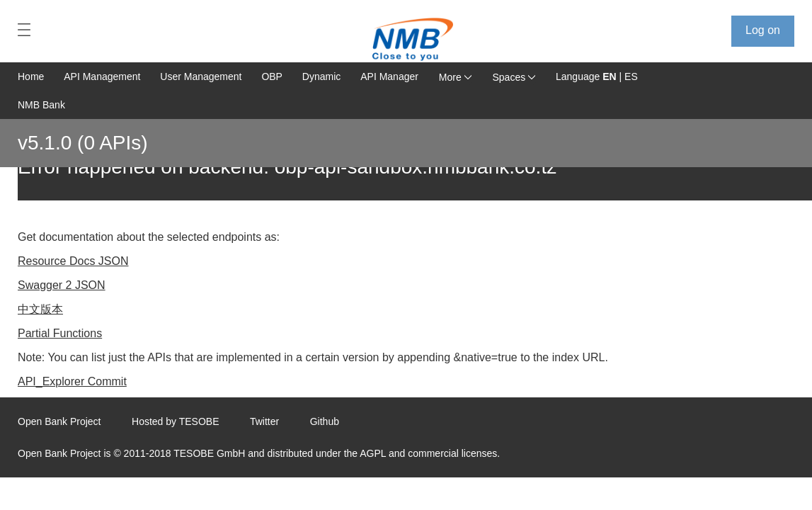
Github (325, 421)
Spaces (514, 77)
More (455, 77)
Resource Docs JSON (73, 261)
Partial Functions (60, 333)
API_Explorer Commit (72, 381)
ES (631, 76)
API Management (102, 76)
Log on (763, 30)
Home (31, 76)
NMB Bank (41, 105)
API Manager (389, 76)
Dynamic (321, 76)
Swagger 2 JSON (62, 285)
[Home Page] (407, 39)
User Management (201, 76)
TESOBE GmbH (209, 453)
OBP (272, 76)
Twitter (264, 421)
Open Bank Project (59, 421)
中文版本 (40, 309)
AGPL (373, 453)
